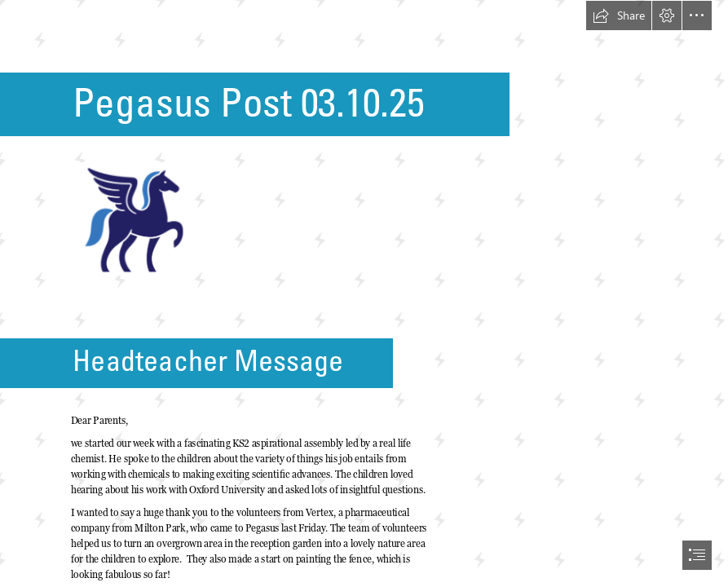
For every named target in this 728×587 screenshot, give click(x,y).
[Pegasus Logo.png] (131, 218)
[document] (364, 293)
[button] (619, 15)
